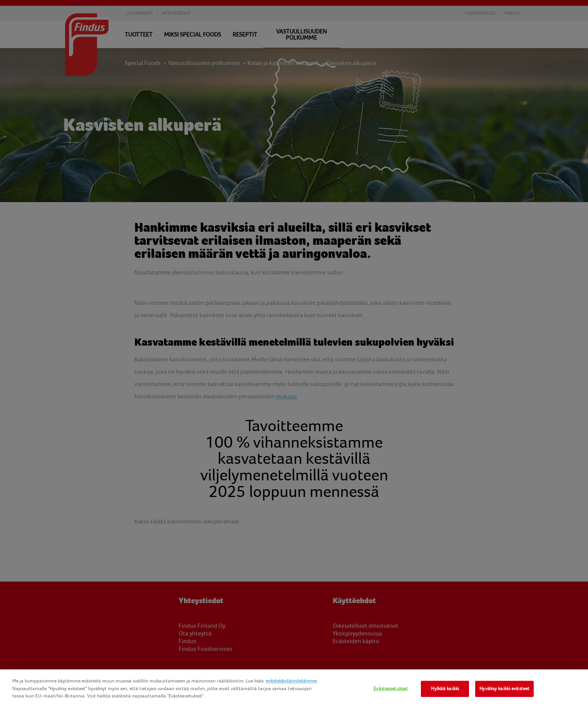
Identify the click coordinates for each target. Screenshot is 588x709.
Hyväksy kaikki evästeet (504, 689)
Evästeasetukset (391, 689)
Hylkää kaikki (445, 689)
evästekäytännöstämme (291, 681)
